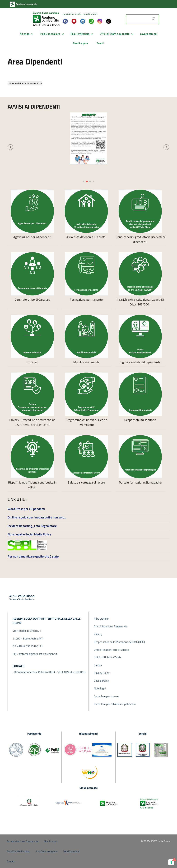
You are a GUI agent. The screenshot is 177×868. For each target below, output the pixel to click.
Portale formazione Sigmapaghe (140, 482)
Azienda (25, 34)
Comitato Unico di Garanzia (32, 300)
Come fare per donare (106, 696)
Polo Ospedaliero (50, 34)
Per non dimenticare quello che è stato (33, 556)
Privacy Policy (102, 673)
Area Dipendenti (71, 851)
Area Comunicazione (46, 851)
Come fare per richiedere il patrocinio (115, 704)
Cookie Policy (101, 681)
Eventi (100, 43)
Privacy (98, 634)
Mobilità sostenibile (86, 362)
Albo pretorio (101, 619)
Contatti (11, 861)
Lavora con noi (149, 34)
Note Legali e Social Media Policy (29, 534)
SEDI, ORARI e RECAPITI (71, 672)
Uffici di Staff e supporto (115, 34)
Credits (98, 665)
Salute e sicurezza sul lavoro (86, 482)
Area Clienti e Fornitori (18, 851)
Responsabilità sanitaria (140, 420)
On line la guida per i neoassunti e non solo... (37, 517)
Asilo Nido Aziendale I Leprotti (86, 237)
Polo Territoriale (80, 34)
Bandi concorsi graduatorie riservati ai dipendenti (140, 239)
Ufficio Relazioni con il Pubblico (111, 650)
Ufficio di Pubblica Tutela (108, 657)
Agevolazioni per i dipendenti (32, 237)
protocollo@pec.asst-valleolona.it (38, 654)
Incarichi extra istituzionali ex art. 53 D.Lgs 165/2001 (140, 302)
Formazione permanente (86, 300)
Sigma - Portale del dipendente (140, 362)
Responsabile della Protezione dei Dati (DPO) (119, 642)
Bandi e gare (80, 43)
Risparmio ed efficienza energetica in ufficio (32, 485)
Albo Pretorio (51, 841)
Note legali (100, 688)
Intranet (32, 362)
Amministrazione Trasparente (111, 626)
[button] (10, 147)
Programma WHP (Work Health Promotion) (86, 422)
